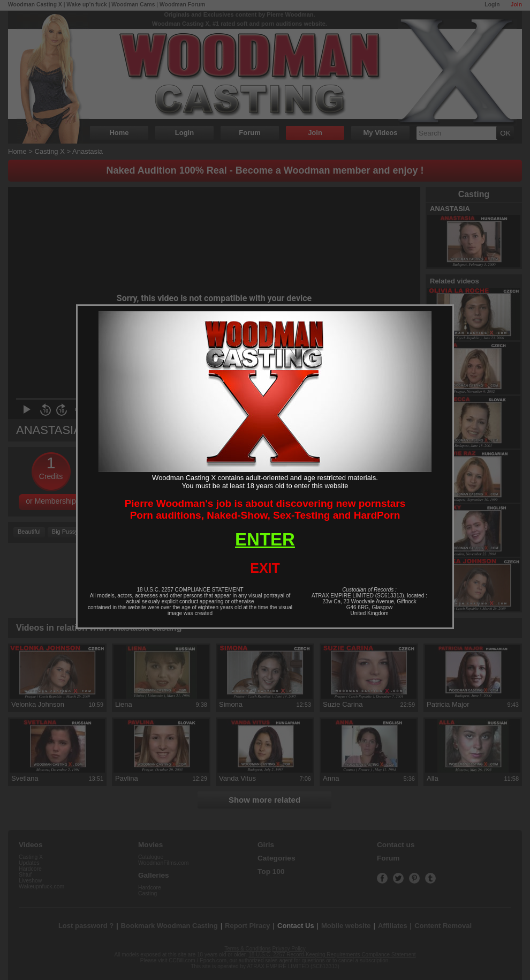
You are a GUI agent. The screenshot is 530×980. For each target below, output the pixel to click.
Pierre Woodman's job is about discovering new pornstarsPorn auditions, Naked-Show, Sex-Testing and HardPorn (265, 509)
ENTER (265, 539)
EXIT (265, 568)
